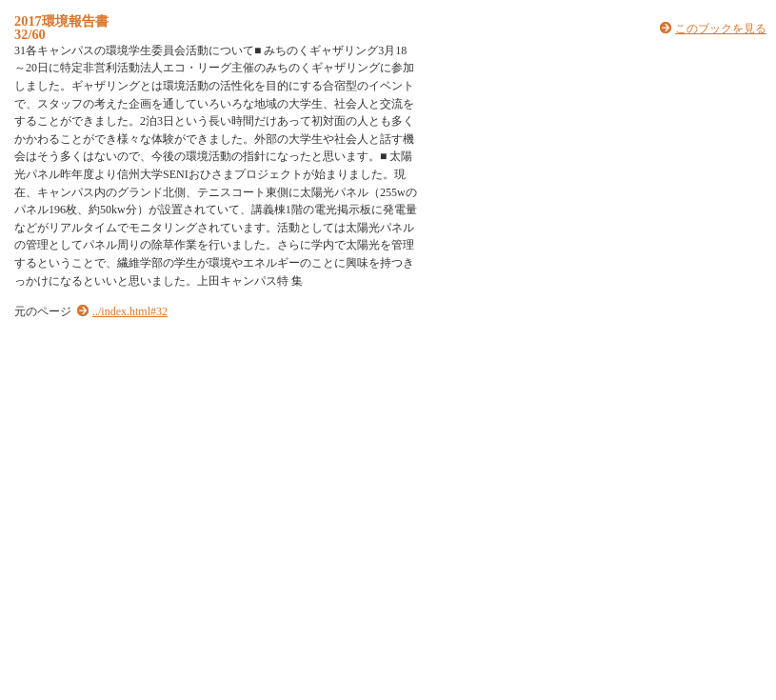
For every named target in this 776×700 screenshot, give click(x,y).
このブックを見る (721, 29)
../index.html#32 (130, 311)
